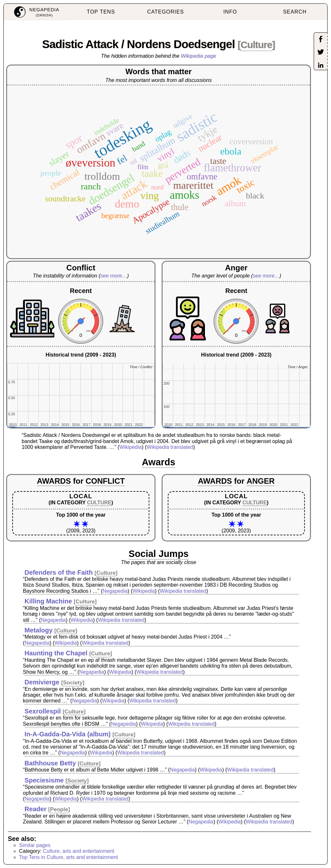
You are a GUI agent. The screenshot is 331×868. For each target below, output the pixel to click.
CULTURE (99, 503)
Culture (256, 45)
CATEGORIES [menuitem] (165, 12)
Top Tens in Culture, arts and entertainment (69, 857)
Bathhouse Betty (50, 763)
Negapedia (115, 591)
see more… (114, 276)
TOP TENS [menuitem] (101, 12)
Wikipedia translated (170, 447)
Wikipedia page (199, 56)
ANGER (261, 481)
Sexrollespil (43, 711)
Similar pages (35, 845)
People (59, 809)
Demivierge (42, 682)
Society (73, 683)
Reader (36, 809)
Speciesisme (44, 780)
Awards (159, 462)
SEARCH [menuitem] (295, 12)
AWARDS (54, 481)
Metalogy (39, 630)
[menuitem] (36, 12)
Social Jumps (159, 554)
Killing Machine (48, 601)
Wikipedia (130, 447)
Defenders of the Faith (59, 572)
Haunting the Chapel (56, 653)
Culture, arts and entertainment (79, 851)
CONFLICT (105, 481)
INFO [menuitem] (230, 12)
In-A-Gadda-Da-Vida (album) (68, 734)
